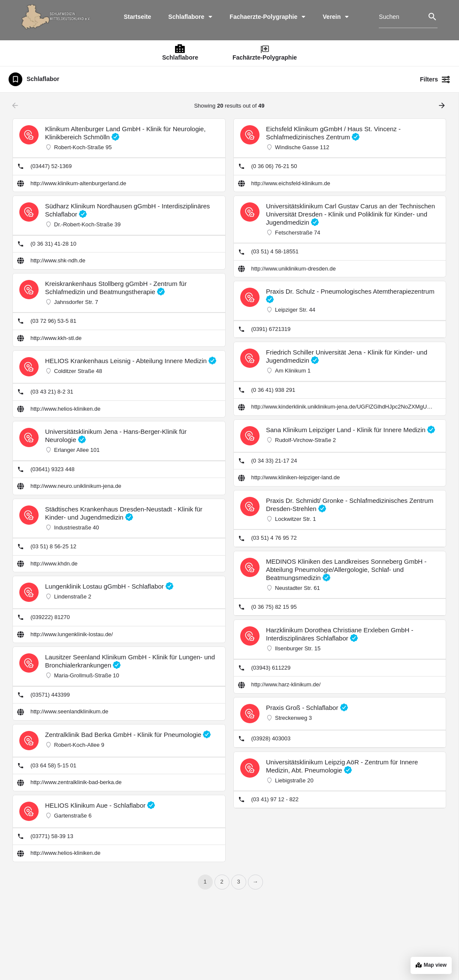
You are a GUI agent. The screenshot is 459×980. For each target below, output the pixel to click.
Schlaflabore (190, 17)
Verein (336, 17)
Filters (435, 79)
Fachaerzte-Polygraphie (267, 17)
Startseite (138, 17)
